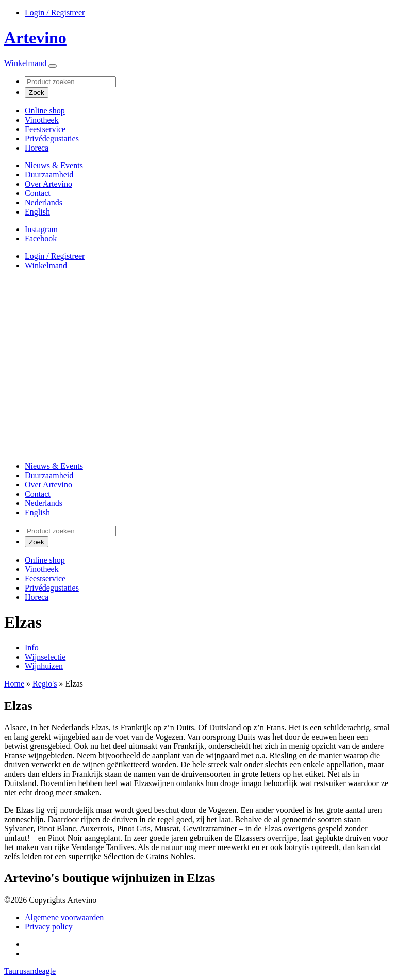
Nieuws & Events (54, 165)
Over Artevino (48, 184)
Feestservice (45, 129)
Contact (38, 193)
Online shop (45, 111)
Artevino (35, 38)
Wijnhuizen (44, 666)
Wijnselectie (45, 657)
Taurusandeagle (30, 971)
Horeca (37, 148)
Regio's (45, 684)
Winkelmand (25, 63)
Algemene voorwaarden (64, 917)
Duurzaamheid (49, 175)
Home (14, 684)
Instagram (41, 229)
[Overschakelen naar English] (37, 212)
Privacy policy (49, 927)
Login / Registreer (55, 13)
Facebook (41, 239)
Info (32, 648)
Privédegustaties (52, 138)
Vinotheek (42, 120)
